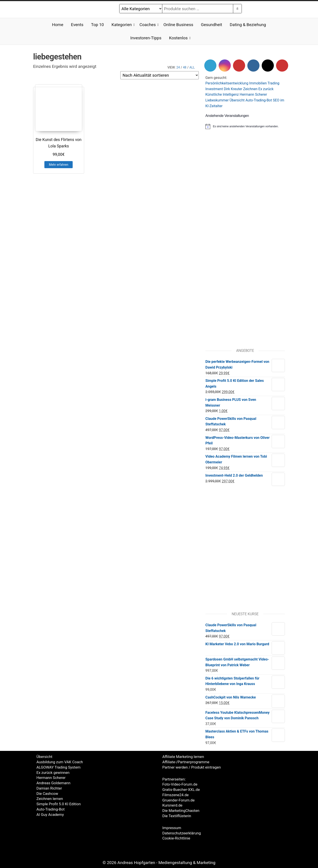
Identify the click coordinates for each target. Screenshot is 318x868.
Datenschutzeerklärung (182, 833)
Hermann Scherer (253, 94)
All (192, 67)
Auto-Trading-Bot (259, 100)
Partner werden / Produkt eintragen (192, 767)
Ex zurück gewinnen (53, 773)
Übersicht (237, 100)
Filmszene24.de (175, 795)
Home (58, 25)
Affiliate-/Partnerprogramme (186, 762)
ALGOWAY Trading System (59, 767)
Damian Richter (49, 788)
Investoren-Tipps (146, 38)
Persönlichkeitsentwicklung (227, 83)
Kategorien (122, 25)
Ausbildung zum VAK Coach (60, 762)
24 (178, 67)
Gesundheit (212, 25)
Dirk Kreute (232, 89)
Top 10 (97, 25)
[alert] (245, 126)
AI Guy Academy (50, 815)
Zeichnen (250, 89)
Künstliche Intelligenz (222, 94)
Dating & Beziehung (248, 25)
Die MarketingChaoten (181, 811)
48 (185, 67)
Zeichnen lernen (50, 799)
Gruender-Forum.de (178, 800)
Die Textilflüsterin (177, 816)
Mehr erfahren (59, 165)
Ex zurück (266, 89)
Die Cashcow (47, 794)
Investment (214, 89)
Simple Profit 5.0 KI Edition (59, 804)
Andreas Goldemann (53, 783)
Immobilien (258, 83)
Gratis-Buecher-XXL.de (181, 790)
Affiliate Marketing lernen (183, 757)
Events (77, 25)
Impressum (172, 828)
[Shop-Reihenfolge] (160, 75)
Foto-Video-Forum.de (180, 784)
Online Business (178, 25)
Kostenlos (178, 38)
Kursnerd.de (172, 805)
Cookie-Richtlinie (176, 838)
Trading (274, 83)
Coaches (148, 25)
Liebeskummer (217, 100)
